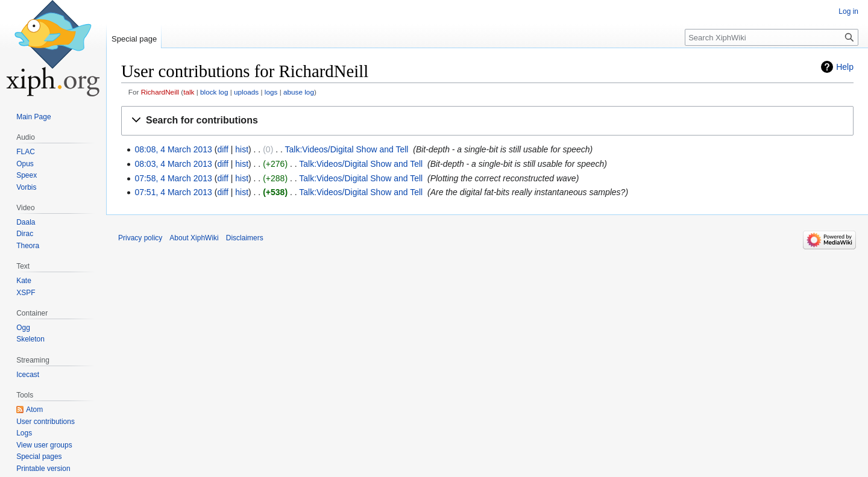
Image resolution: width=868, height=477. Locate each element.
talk (189, 92)
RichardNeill (160, 92)
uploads (246, 92)
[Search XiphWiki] (772, 37)
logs (271, 92)
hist (242, 149)
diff (222, 149)
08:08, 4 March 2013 (173, 149)
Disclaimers (245, 238)
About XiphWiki (194, 238)
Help (845, 67)
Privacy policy (140, 238)
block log (214, 92)
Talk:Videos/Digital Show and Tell (347, 149)
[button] (487, 121)
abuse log (299, 92)
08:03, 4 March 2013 (173, 164)
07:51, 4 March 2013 (173, 192)
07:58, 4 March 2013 (173, 178)
